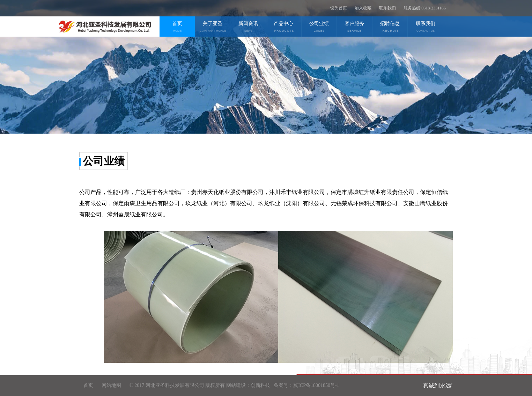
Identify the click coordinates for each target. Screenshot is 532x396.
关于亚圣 (213, 27)
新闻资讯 (248, 27)
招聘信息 (390, 27)
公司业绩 (319, 27)
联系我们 (387, 8)
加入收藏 (363, 8)
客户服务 (354, 27)
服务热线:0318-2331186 (425, 8)
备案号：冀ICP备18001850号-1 (306, 385)
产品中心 (284, 27)
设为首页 (339, 8)
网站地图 (111, 385)
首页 (177, 27)
